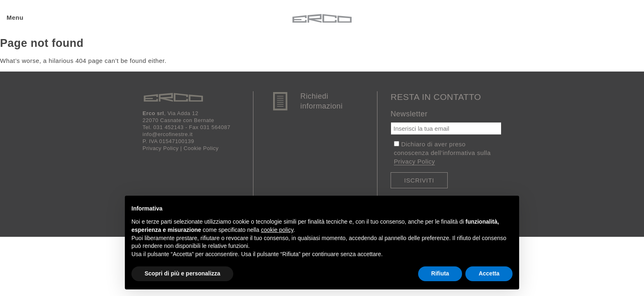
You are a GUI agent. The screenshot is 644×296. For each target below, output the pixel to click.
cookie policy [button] (277, 230)
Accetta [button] (489, 273)
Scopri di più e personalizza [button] (182, 273)
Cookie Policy (201, 148)
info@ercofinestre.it (168, 134)
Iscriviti (419, 180)
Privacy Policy (161, 148)
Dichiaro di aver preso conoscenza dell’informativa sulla (442, 153)
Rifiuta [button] (440, 273)
